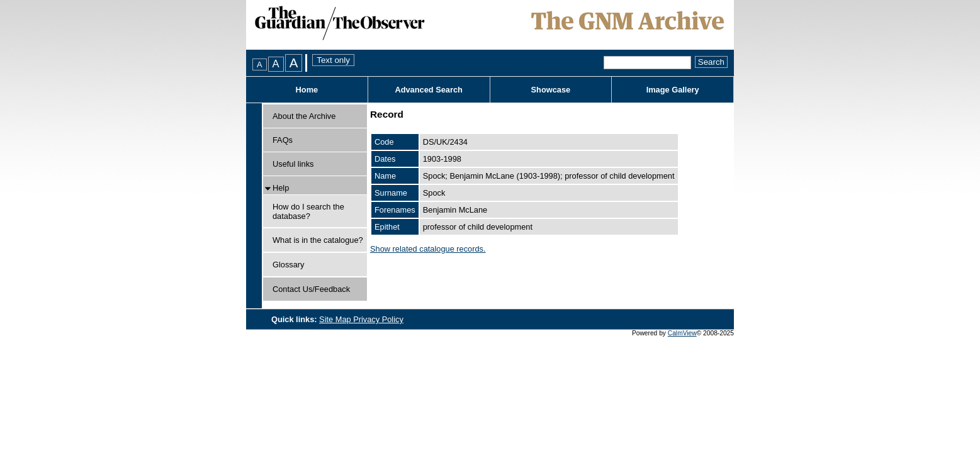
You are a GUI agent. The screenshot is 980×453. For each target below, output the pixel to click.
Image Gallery (673, 90)
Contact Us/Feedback (311, 289)
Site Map (336, 319)
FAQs (283, 140)
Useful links (293, 164)
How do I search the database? (308, 211)
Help (281, 188)
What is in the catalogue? (318, 240)
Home (307, 90)
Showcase (551, 90)
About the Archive (304, 116)
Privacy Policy (378, 319)
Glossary (289, 265)
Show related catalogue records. (428, 249)
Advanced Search (428, 90)
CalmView (682, 333)
